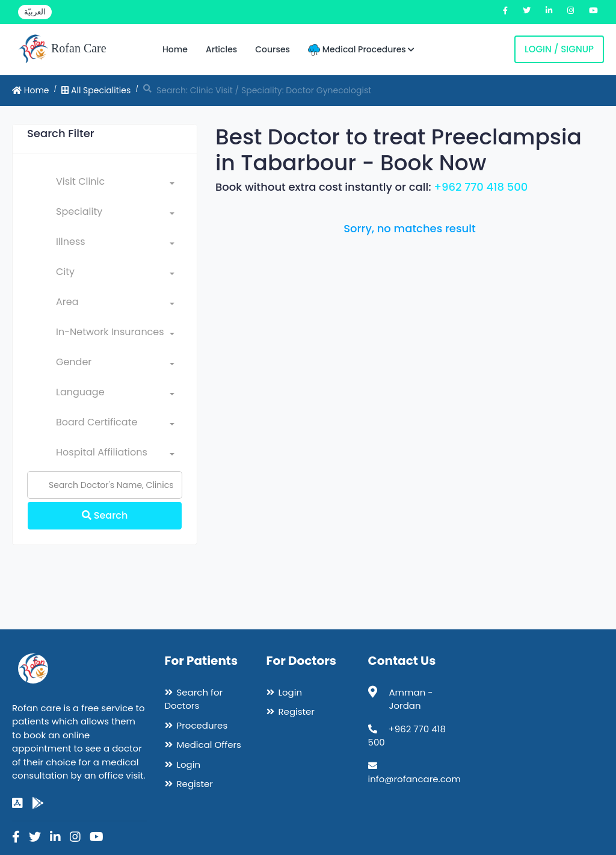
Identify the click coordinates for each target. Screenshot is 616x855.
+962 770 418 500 (481, 187)
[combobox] (115, 184)
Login (189, 764)
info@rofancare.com (414, 779)
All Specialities (96, 90)
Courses (273, 49)
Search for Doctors (194, 699)
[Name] (105, 485)
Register (195, 784)
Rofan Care (62, 49)
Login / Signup (559, 49)
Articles (221, 49)
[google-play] (38, 803)
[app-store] (17, 803)
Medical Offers (209, 745)
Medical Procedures (361, 50)
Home (175, 49)
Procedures (202, 725)
